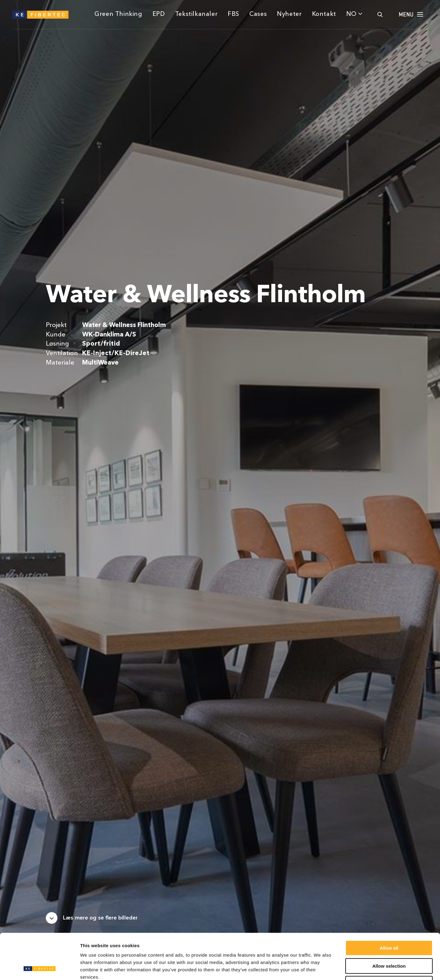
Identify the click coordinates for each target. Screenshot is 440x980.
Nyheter (289, 14)
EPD (159, 14)
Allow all (389, 905)
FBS (233, 14)
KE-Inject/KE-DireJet (116, 353)
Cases (258, 14)
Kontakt (324, 14)
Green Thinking (118, 14)
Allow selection (389, 923)
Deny (389, 941)
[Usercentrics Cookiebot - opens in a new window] (40, 968)
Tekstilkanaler (196, 14)
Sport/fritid (101, 344)
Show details (321, 968)
